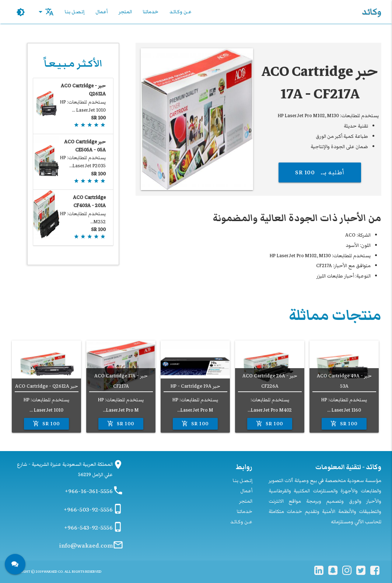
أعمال (101, 12)
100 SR (344, 424)
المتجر (125, 12)
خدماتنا (151, 12)
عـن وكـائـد (181, 12)
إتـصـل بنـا (75, 12)
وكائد (372, 12)
